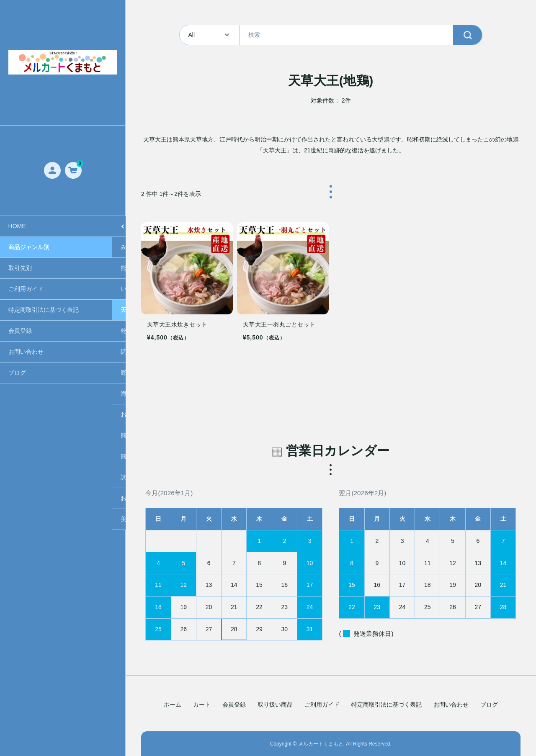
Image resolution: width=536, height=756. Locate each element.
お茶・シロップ (29, 498)
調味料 (17, 477)
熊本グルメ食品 (29, 456)
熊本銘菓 (20, 435)
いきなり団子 (26, 289)
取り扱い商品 (275, 705)
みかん (17, 247)
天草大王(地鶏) (28, 310)
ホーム (173, 705)
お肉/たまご (24, 414)
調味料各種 (23, 352)
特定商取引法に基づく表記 (387, 705)
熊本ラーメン (26, 268)
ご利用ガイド (322, 705)
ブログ (489, 705)
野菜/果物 (21, 373)
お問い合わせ (451, 705)
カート (202, 705)
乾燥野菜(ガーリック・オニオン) (51, 331)
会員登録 (234, 705)
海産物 (17, 393)
